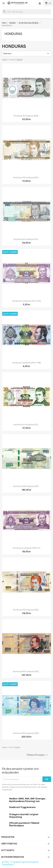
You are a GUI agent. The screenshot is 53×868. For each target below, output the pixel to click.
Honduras (13, 34)
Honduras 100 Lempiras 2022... (27, 610)
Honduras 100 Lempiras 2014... (27, 177)
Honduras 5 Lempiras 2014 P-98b (27, 363)
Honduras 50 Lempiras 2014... (27, 239)
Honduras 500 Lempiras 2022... (27, 671)
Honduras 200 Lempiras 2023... (27, 733)
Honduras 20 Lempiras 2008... (27, 116)
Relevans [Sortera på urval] (27, 54)
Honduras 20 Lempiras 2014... (27, 424)
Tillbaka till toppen (37, 755)
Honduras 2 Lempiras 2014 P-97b (27, 301)
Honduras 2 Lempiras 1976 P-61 (27, 548)
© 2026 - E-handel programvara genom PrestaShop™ (20, 863)
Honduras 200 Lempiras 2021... (27, 486)
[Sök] (27, 12)
